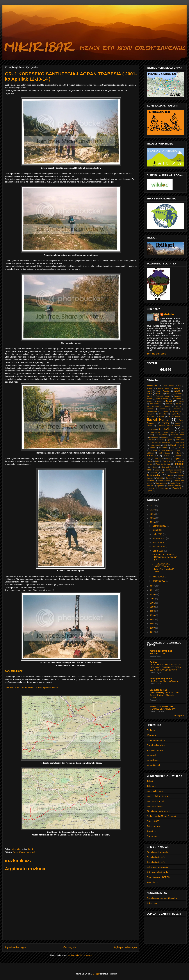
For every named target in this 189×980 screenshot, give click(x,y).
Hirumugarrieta (162, 435)
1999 (153, 611)
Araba (16, 852)
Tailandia (153, 472)
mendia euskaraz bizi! (161, 651)
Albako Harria (164, 388)
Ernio (161, 416)
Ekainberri (150, 416)
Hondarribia (154, 437)
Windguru (151, 735)
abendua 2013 (160, 526)
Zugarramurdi (163, 488)
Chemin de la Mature (171, 411)
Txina (170, 475)
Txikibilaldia (153, 475)
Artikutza (160, 394)
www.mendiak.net (155, 806)
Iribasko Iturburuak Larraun (160, 442)
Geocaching (151, 429)
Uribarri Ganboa (164, 481)
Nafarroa (152, 456)
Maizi (179, 450)
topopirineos (152, 882)
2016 (153, 510)
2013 (153, 522)
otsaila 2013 (158, 577)
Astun (169, 394)
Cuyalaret (150, 414)
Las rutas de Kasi (159, 690)
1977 (153, 632)
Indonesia (161, 440)
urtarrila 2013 (159, 581)
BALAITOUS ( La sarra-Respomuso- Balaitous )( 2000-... (164, 557)
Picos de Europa (163, 464)
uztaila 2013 (158, 542)
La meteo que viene (156, 740)
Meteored (151, 755)
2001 (153, 603)
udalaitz (179, 478)
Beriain (159, 401)
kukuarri (153, 448)
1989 (153, 628)
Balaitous (178, 394)
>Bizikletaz (152, 386)
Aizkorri (150, 388)
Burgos (178, 406)
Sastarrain (159, 470)
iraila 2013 (158, 534)
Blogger (96, 974)
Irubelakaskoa (179, 442)
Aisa (180, 386)
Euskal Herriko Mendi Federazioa (162, 816)
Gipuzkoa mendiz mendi (158, 811)
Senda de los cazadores (175, 470)
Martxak (150, 453)
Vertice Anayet (176, 483)
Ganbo (178, 423)
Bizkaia (178, 404)
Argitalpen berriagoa (16, 947)
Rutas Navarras (154, 826)
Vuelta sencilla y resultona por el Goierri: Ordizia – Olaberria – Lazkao (164, 695)
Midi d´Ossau (164, 453)
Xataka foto (152, 903)
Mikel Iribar (169, 314)
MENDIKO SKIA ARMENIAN (163, 709)
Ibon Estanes (177, 437)
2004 (153, 599)
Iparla (170, 440)
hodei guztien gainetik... (162, 679)
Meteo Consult (153, 765)
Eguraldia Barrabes (156, 745)
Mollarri (178, 453)
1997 (153, 619)
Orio (148, 459)
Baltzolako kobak (163, 396)
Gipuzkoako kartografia (158, 852)
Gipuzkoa (166, 429)
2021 (153, 506)
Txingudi (169, 478)
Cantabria (177, 409)
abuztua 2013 (159, 538)
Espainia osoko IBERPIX (158, 877)
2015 (153, 514)
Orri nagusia (70, 947)
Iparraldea (180, 440)
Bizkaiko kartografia (156, 857)
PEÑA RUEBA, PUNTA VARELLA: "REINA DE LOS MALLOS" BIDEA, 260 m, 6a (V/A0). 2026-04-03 (166, 667)
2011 (153, 590)
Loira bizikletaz (167, 450)
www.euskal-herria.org (157, 796)
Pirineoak (179, 464)
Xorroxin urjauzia (175, 486)
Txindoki (160, 478)
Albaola (177, 388)
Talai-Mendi (175, 472)
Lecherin (153, 450)
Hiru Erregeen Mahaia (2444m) (164, 681)
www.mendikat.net (155, 801)
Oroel (168, 459)
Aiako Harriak (168, 386)
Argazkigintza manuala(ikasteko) (162, 898)
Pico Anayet (168, 461)
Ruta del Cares (168, 467)
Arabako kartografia (156, 862)
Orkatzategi (158, 459)
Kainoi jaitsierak (177, 445)
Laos (172, 448)
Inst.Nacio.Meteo (155, 750)
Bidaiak (169, 401)
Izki (165, 445)
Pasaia (149, 461)
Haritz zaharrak (170, 432)
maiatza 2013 (159, 547)
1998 (153, 615)
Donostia (163, 414)
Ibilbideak (165, 437)
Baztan (149, 399)
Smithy (153, 662)
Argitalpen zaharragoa (125, 947)
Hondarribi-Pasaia (177, 435)
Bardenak (177, 396)
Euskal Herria (25, 852)
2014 (153, 518)
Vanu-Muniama (161, 483)
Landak (163, 448)
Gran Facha (155, 432)
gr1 (34, 852)
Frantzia (166, 423)
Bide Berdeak (155, 404)
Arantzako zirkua (157, 653)
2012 (153, 586)
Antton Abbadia (163, 391)
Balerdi (149, 396)
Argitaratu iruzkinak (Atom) (80, 955)
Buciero (168, 406)
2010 (153, 594)
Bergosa (150, 401)
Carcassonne (152, 411)
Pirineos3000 (153, 821)
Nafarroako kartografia (157, 867)
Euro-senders (153, 836)
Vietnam (150, 486)
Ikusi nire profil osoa (156, 354)
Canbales (164, 409)
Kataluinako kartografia (158, 872)
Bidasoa (181, 401)
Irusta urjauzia (155, 445)
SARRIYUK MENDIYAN (161, 706)
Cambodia (151, 409)
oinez (166, 456)
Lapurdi (181, 448)
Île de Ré (150, 440)
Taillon (164, 472)
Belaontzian (177, 399)
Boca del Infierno (154, 406)
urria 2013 (158, 530)
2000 (153, 607)
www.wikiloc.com (155, 791)
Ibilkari (150, 781)
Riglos (155, 467)
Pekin (157, 461)
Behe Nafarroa (162, 399)
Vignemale (161, 486)
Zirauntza (150, 488)
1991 (153, 624)
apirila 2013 (158, 551)
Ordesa (178, 456)
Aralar (149, 393)
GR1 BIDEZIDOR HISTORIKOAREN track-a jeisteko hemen (31, 688)
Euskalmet (152, 730)
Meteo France (153, 760)
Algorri (149, 391)
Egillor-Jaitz (176, 414)
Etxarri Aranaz (175, 416)
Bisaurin (169, 404)
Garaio (149, 426)
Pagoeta (177, 459)
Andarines (151, 831)
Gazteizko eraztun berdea (169, 426)
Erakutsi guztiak (178, 716)
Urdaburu (150, 481)
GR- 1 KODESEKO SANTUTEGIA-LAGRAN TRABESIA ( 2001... (164, 568)
